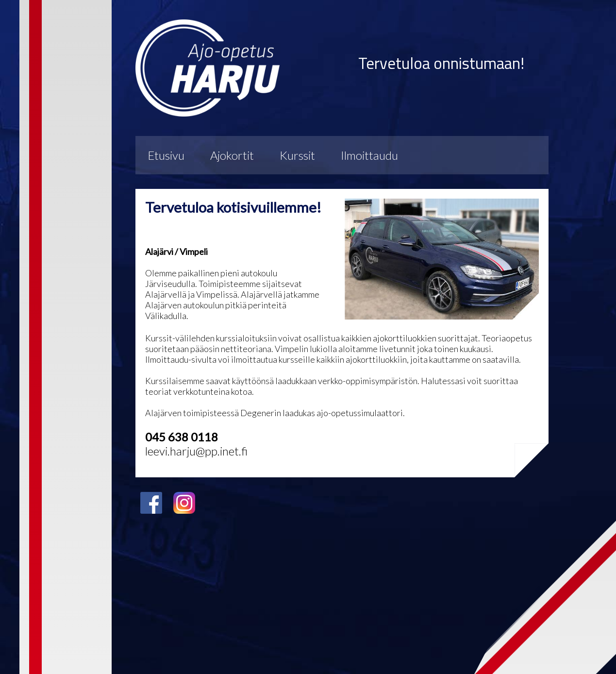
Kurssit (297, 155)
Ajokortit (232, 155)
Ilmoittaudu (369, 155)
